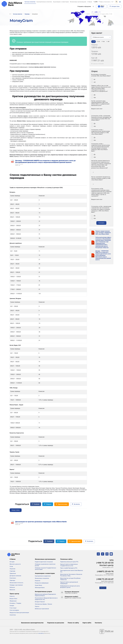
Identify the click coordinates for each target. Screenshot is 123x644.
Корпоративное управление (43, 576)
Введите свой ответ (97, 109)
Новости (12, 596)
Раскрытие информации (42, 583)
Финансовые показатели (42, 578)
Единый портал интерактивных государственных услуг (69, 565)
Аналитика (13, 615)
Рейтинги (12, 587)
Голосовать (101, 223)
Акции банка (38, 585)
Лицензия (12, 569)
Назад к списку (16, 510)
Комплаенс (13, 578)
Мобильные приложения (42, 609)
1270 (111, 560)
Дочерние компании (15, 576)
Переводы (27, 14)
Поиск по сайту (73, 623)
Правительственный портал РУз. (69, 562)
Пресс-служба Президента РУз (69, 568)
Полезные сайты (66, 559)
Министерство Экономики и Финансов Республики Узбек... (71, 575)
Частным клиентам (18, 14)
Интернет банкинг (40, 602)
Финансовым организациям (45, 559)
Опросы (37, 606)
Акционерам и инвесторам (45, 573)
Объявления (13, 601)
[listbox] (101, 37)
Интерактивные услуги (43, 592)
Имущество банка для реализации (19, 613)
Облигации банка (40, 588)
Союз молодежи (14, 610)
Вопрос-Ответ (13, 599)
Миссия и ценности (15, 564)
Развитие (38, 581)
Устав (11, 566)
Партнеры (12, 580)
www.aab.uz (41, 633)
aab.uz (12, 4)
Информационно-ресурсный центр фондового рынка (70, 587)
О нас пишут (13, 608)
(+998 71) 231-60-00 (105, 563)
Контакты (98, 623)
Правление (13, 573)
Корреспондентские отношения (44, 562)
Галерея (12, 606)
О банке (13, 559)
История (12, 562)
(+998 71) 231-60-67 (105, 579)
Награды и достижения (16, 585)
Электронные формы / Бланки (43, 604)
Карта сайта (87, 623)
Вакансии (12, 590)
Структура (12, 571)
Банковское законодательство (32, 623)
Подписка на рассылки (56, 623)
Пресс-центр (14, 594)
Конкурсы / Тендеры (15, 603)
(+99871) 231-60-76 (105, 571)
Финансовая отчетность (16, 583)
